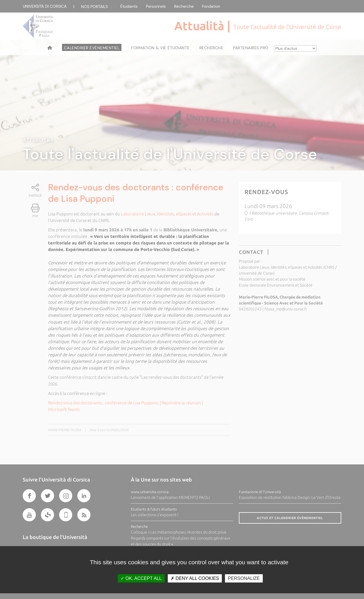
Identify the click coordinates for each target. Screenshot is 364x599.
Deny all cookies (195, 578)
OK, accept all (141, 578)
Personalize (244, 578)
